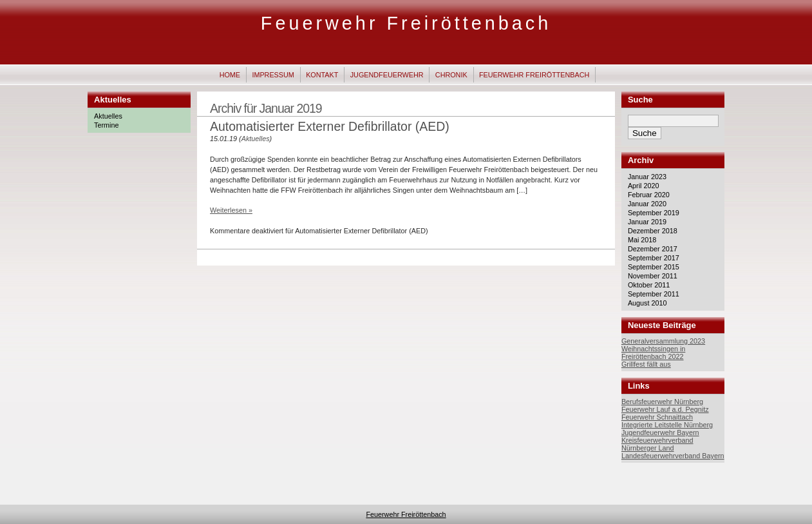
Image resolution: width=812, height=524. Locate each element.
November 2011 (653, 276)
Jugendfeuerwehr (387, 75)
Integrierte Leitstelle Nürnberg (667, 425)
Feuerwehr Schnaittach (657, 417)
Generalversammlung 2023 (663, 341)
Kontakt (322, 75)
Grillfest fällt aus (646, 364)
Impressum (273, 75)
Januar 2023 (647, 177)
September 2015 (654, 267)
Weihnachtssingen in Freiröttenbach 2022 (653, 353)
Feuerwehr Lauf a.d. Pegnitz (665, 409)
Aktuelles (108, 116)
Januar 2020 (647, 204)
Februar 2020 (649, 195)
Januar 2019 (647, 222)
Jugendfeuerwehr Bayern (660, 432)
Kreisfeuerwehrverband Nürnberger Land (657, 444)
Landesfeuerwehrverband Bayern (673, 456)
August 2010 (647, 303)
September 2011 (654, 294)
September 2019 (654, 213)
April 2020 (644, 186)
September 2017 (654, 258)
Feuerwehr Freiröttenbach (406, 23)
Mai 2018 (642, 240)
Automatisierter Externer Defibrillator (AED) (330, 126)
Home (230, 75)
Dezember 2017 (653, 249)
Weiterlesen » (231, 210)
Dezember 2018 (653, 231)
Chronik (451, 75)
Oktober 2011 (649, 285)
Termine (106, 125)
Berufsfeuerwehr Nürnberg (662, 402)
